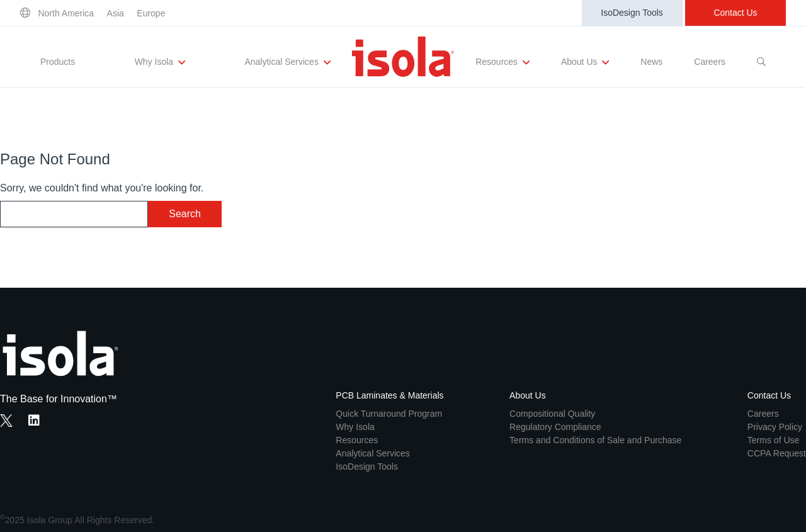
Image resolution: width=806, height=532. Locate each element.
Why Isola (160, 62)
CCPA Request (777, 453)
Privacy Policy (775, 427)
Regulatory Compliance (555, 427)
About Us (585, 62)
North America (66, 13)
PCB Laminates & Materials (389, 395)
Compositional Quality (552, 414)
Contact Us (735, 13)
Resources (502, 62)
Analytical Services (287, 62)
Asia (116, 13)
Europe (151, 13)
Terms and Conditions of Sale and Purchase (595, 440)
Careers (710, 62)
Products (58, 62)
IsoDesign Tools (632, 13)
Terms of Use (773, 440)
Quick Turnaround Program (389, 414)
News (651, 62)
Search (185, 214)
